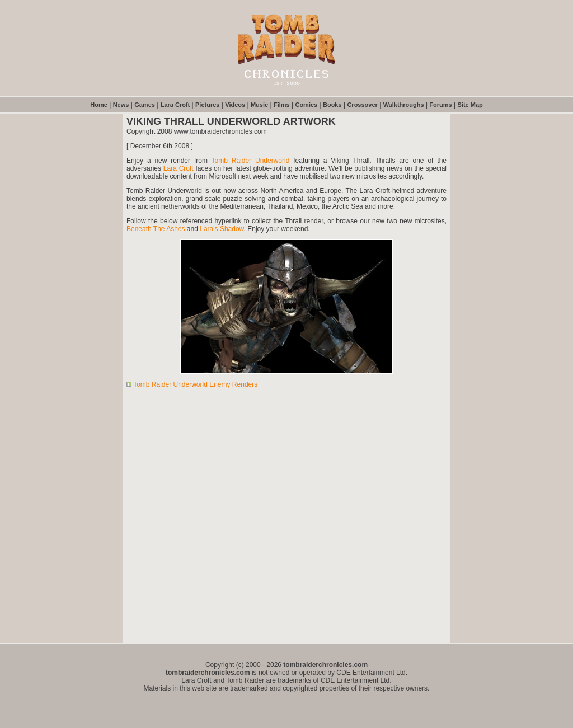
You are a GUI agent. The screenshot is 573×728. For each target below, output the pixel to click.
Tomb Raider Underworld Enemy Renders (195, 384)
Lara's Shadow (222, 229)
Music (259, 105)
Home (99, 105)
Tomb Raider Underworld (251, 161)
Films (282, 105)
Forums (440, 105)
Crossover (362, 105)
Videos (235, 105)
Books (332, 105)
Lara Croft (175, 105)
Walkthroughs (404, 105)
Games (145, 105)
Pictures (207, 105)
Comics (306, 105)
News (121, 105)
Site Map (470, 105)
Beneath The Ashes (156, 229)
